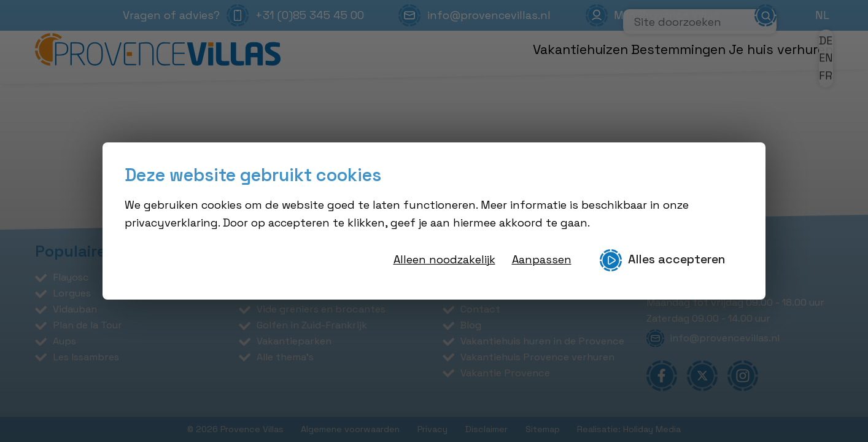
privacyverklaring (171, 223)
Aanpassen (542, 259)
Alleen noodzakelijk (444, 259)
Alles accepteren (662, 260)
